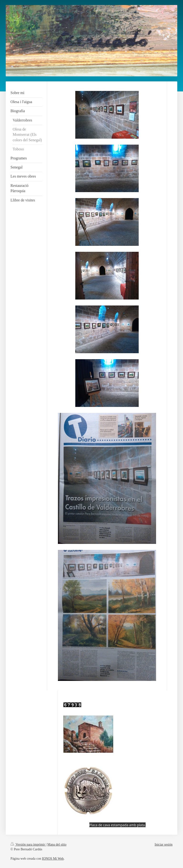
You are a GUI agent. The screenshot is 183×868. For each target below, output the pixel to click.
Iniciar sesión (164, 844)
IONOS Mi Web (53, 859)
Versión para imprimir (28, 844)
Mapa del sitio (57, 844)
